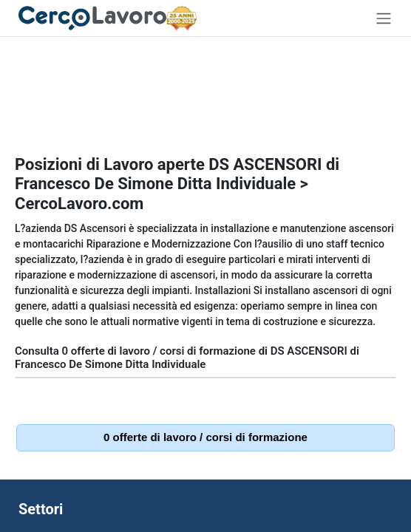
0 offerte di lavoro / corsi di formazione (205, 437)
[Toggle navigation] (384, 18)
